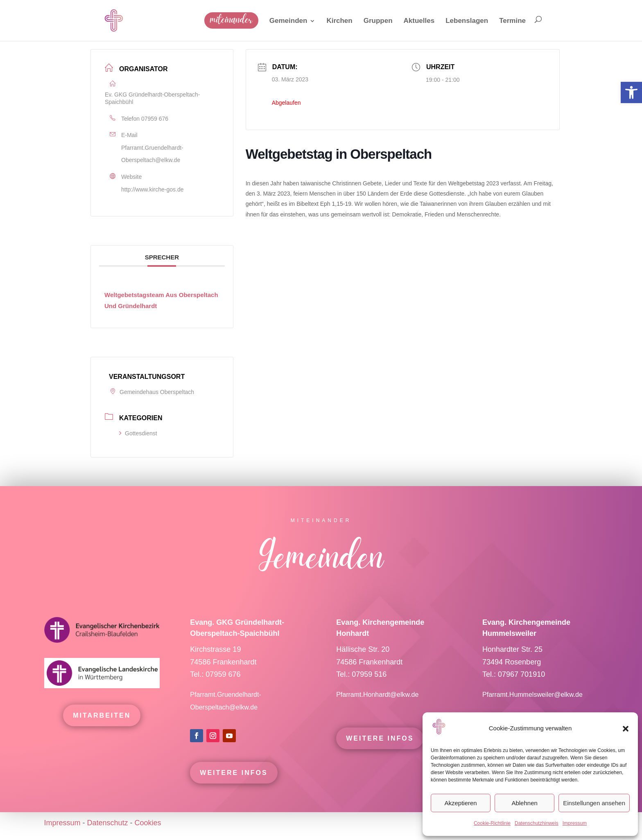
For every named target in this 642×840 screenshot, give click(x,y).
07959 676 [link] (155, 119)
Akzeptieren (460, 803)
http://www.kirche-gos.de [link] (153, 189)
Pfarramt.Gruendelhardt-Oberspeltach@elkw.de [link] (152, 154)
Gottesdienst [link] (138, 433)
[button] (626, 729)
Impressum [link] (575, 823)
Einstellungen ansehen (594, 803)
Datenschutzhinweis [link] (537, 823)
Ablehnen (524, 803)
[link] (631, 92)
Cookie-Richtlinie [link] (492, 823)
